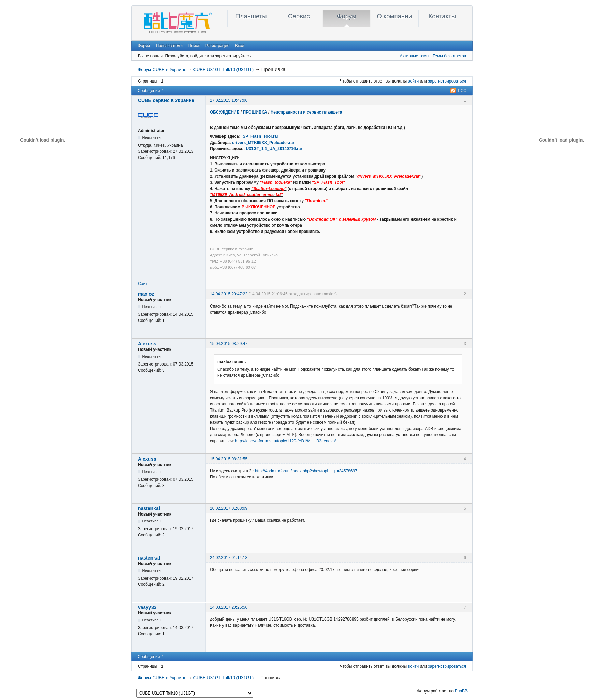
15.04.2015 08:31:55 (229, 459)
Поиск (194, 46)
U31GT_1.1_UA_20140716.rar (274, 149)
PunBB (461, 691)
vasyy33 (147, 607)
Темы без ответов (449, 56)
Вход (240, 46)
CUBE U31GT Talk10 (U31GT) (224, 69)
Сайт (143, 284)
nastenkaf (149, 508)
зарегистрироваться (447, 81)
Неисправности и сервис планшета (306, 112)
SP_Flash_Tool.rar (260, 136)
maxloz (146, 294)
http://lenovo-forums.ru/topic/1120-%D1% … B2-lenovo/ (285, 441)
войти (413, 81)
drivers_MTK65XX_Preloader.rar (263, 143)
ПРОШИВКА (255, 112)
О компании (394, 16)
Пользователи (169, 46)
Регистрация (217, 46)
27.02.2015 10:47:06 (229, 100)
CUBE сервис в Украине (166, 100)
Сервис (299, 16)
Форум (347, 16)
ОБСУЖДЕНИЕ (225, 112)
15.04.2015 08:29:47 (229, 344)
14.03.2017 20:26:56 (229, 607)
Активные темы (415, 56)
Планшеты (251, 16)
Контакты (442, 16)
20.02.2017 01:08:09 (229, 508)
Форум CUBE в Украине (162, 69)
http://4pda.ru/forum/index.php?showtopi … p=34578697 (306, 471)
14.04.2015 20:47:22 (229, 294)
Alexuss (147, 344)
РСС (462, 91)
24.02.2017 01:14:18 (229, 558)
